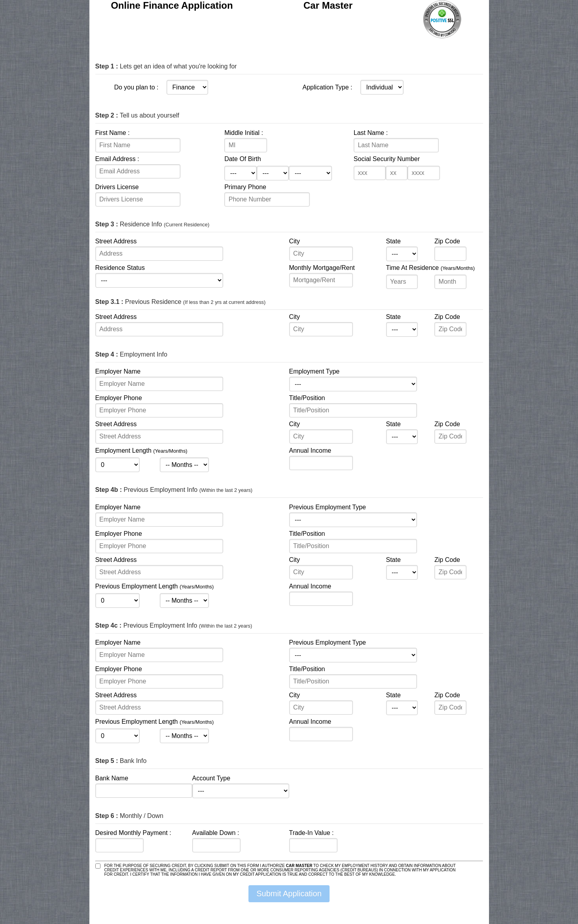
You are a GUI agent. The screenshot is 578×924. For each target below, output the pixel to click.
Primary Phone (245, 187)
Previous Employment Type (328, 507)
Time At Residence (430, 268)
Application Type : (327, 87)
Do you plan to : (136, 87)
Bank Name (112, 778)
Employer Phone (119, 398)
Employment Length (141, 451)
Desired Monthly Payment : (133, 833)
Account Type (211, 778)
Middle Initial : (244, 133)
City (295, 241)
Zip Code (447, 241)
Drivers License (117, 187)
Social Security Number (387, 159)
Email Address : (117, 159)
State (393, 241)
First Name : (113, 133)
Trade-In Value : (312, 833)
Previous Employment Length (155, 586)
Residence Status (120, 268)
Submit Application (289, 894)
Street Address (116, 241)
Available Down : (216, 833)
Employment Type (315, 371)
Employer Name (118, 371)
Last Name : (371, 133)
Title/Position (307, 398)
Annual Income (310, 451)
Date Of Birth (243, 159)
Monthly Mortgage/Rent (322, 268)
